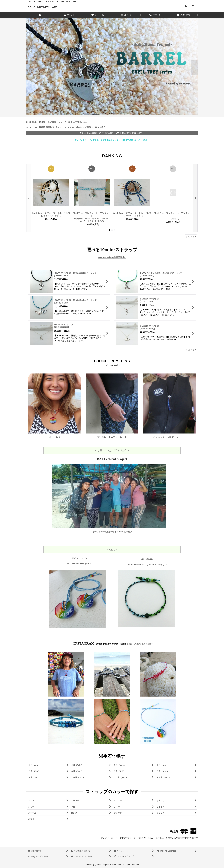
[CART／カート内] (192, 6)
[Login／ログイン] (186, 6)
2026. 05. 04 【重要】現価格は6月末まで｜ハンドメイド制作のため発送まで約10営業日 (66, 127)
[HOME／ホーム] (41, 15)
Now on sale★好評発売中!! (112, 257)
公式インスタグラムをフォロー (140, 644)
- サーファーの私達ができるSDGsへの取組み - (112, 532)
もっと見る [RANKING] (191, 237)
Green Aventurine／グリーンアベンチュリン (146, 565)
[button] (69, 15)
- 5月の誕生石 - (146, 559)
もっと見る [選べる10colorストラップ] (191, 350)
